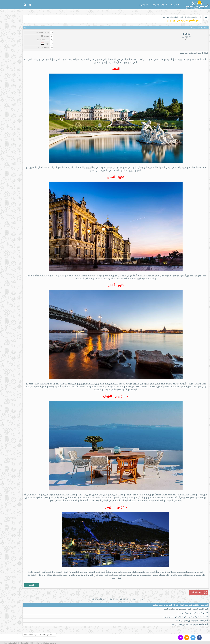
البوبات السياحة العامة (181, 17)
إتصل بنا (144, 5)
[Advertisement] (11, 51)
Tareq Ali (186, 34)
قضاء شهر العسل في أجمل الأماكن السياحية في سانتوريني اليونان (185, 617)
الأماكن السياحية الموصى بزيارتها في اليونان (193, 613)
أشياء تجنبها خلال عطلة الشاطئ (130, 599)
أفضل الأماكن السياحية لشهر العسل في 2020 (192, 621)
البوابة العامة (167, 17)
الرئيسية (175, 5)
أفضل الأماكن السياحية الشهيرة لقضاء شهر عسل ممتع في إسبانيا (186, 609)
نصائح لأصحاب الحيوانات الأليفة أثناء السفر (104, 599)
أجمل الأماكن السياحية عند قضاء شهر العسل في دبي (190, 625)
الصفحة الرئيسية (196, 17)
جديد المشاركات (160, 5)
